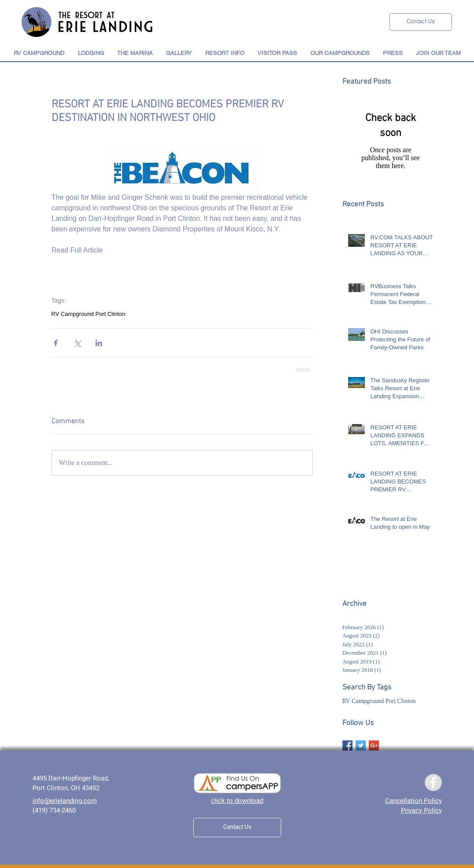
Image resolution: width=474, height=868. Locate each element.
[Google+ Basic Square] (374, 745)
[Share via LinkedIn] (99, 343)
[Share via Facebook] (56, 343)
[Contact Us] (421, 22)
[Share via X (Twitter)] (77, 343)
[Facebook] (433, 782)
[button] (91, 53)
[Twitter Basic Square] (361, 745)
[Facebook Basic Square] (347, 745)
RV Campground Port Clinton (88, 314)
